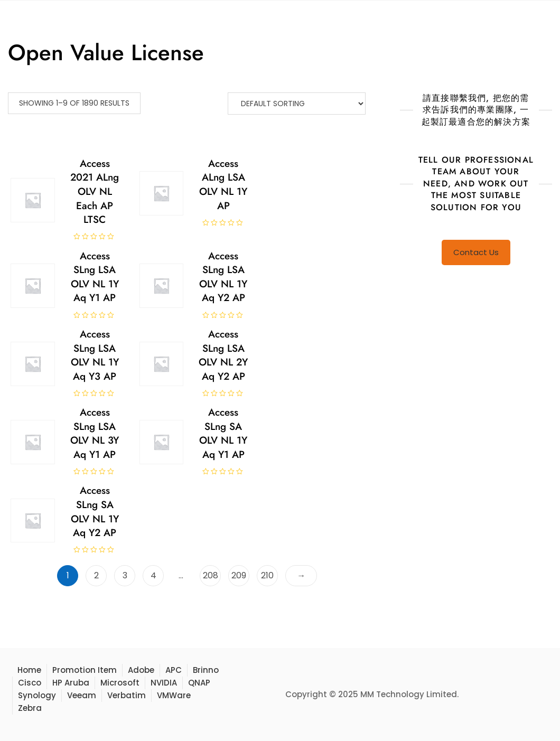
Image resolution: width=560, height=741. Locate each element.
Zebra (30, 708)
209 (239, 575)
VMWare (174, 695)
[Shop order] (297, 104)
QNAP (199, 683)
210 (267, 575)
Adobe (141, 670)
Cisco (30, 683)
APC (174, 670)
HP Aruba (71, 683)
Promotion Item (85, 670)
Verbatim (127, 695)
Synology (37, 695)
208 (211, 575)
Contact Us (476, 252)
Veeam (82, 695)
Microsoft (120, 683)
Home (29, 670)
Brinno (206, 670)
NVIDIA (164, 683)
